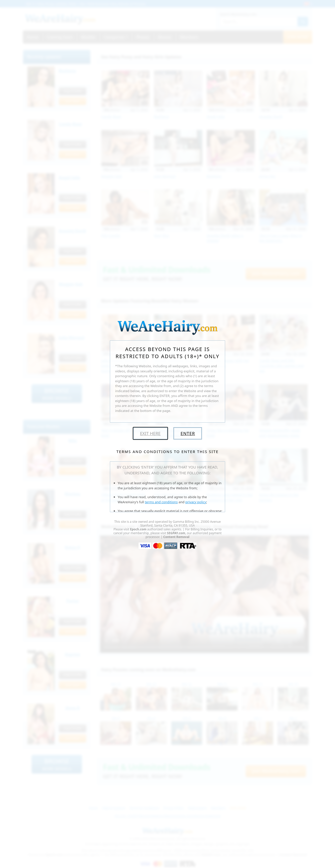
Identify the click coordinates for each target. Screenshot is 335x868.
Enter (188, 433)
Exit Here (150, 433)
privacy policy (196, 502)
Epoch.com (138, 529)
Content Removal (176, 537)
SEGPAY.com (176, 533)
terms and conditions (161, 502)
